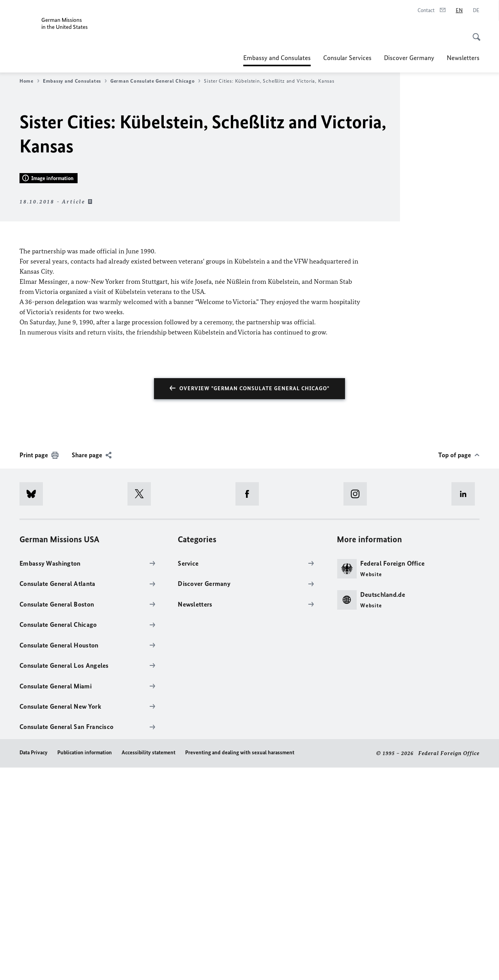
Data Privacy (34, 965)
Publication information (85, 965)
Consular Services (347, 58)
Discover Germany (409, 58)
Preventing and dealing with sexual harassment (240, 965)
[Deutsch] (476, 11)
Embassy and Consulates (277, 58)
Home (29, 81)
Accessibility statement (149, 965)
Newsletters (463, 58)
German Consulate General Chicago (155, 81)
